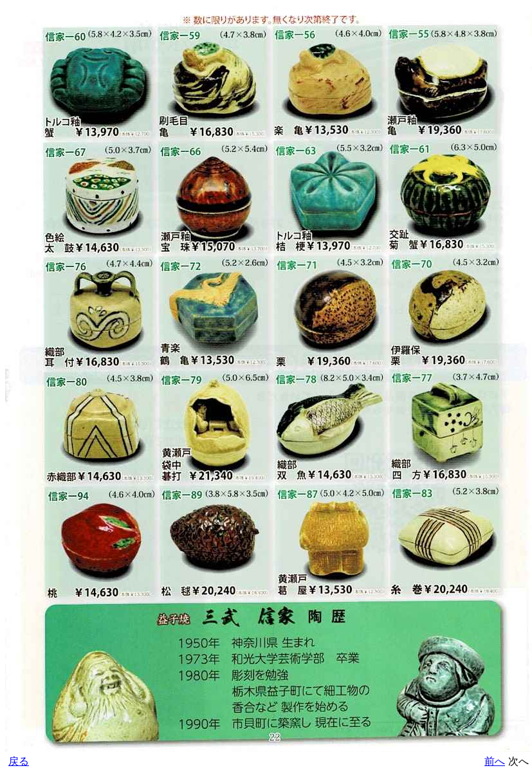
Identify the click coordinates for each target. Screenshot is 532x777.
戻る (19, 761)
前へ (495, 761)
